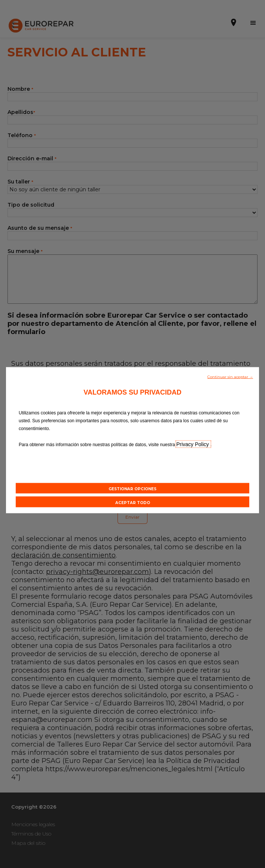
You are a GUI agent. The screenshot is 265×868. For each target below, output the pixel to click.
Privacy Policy (193, 444)
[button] (230, 376)
